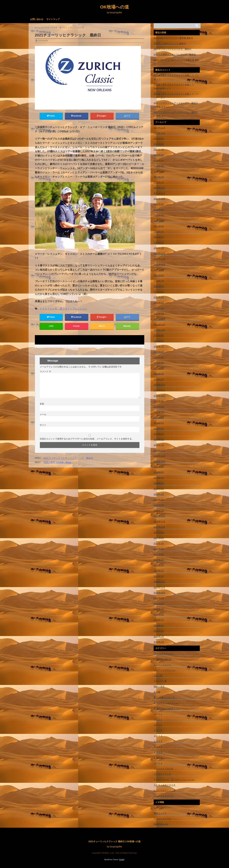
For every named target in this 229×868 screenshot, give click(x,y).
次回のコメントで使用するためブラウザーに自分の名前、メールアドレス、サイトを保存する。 (87, 443)
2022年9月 (159, 204)
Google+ (102, 116)
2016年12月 (160, 582)
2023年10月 (160, 133)
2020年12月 (160, 319)
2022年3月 (159, 237)
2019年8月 (159, 407)
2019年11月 (160, 390)
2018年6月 (159, 483)
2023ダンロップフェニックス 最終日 (172, 49)
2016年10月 (160, 593)
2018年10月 (160, 461)
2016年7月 (159, 609)
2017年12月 (160, 516)
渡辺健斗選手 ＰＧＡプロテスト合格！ (173, 75)
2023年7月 (159, 150)
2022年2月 (159, 243)
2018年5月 (159, 489)
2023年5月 (159, 161)
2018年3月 (159, 500)
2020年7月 (159, 347)
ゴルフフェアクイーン (165, 670)
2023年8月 (159, 144)
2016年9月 (159, 598)
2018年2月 (159, 505)
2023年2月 (159, 177)
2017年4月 (159, 560)
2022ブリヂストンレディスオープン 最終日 (176, 103)
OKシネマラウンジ (164, 654)
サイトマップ (53, 19)
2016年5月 (159, 620)
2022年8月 (159, 210)
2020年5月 (159, 357)
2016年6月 (159, 615)
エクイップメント (162, 665)
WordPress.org (161, 824)
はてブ (127, 116)
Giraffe (122, 860)
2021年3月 (159, 303)
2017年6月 (159, 549)
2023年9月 (159, 139)
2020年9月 (159, 336)
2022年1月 (159, 248)
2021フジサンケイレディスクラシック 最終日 (68, 462)
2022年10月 (160, 199)
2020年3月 (159, 368)
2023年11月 (160, 128)
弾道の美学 (159, 687)
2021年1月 (159, 314)
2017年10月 (160, 527)
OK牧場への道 (115, 7)
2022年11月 (160, 193)
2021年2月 (159, 308)
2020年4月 (159, 363)
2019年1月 (159, 445)
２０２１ (158, 714)
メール (43, 418)
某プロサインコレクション (167, 703)
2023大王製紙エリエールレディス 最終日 (175, 54)
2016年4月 (159, 626)
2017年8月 (159, 538)
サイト (43, 429)
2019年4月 (159, 429)
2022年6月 (159, 221)
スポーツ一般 (160, 681)
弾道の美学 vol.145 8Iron (57, 466)
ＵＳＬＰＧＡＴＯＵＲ (165, 790)
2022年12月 (160, 188)
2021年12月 (160, 254)
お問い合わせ (37, 19)
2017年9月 (159, 533)
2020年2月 (159, 374)
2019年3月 (159, 434)
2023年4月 (159, 166)
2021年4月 (159, 297)
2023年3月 (159, 171)
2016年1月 (159, 642)
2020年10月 (160, 330)
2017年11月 (160, 522)
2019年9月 (159, 401)
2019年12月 (160, 385)
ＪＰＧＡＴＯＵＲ (162, 774)
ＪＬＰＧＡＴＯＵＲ (164, 769)
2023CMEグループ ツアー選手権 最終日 (173, 38)
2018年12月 (160, 450)
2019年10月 (160, 396)
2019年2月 (159, 440)
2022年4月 (159, 232)
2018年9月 (159, 467)
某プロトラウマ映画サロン (167, 708)
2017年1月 (159, 576)
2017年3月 (159, 565)
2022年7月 (159, 215)
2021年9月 (159, 270)
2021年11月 (160, 259)
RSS (102, 329)
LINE (51, 329)
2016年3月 (159, 631)
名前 (42, 408)
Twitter (51, 116)
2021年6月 (159, 286)
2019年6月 (159, 418)
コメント (45, 375)
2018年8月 (159, 472)
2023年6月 (159, 155)
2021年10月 (160, 264)
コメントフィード (162, 819)
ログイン (158, 808)
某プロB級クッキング (165, 697)
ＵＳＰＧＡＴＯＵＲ (164, 796)
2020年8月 (159, 341)
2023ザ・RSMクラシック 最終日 (170, 43)
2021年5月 (159, 292)
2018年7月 (159, 478)
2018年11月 (160, 456)
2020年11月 (160, 325)
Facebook (77, 116)
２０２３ (158, 741)
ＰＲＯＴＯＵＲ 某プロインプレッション (63, 310)
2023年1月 (159, 182)
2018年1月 (159, 511)
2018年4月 (159, 494)
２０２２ (158, 719)
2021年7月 (159, 281)
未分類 (157, 692)
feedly (127, 329)
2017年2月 (159, 571)
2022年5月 (159, 226)
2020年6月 (159, 352)
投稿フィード (160, 813)
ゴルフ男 (158, 676)
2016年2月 (159, 637)
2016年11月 (160, 587)
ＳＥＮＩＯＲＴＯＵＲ (165, 785)
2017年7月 (159, 543)
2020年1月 (159, 379)
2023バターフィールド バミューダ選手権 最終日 (176, 62)
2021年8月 (159, 275)
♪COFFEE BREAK (164, 659)
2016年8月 (159, 604)
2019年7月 (159, 412)
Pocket (77, 329)
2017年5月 (159, 554)
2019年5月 (159, 423)
